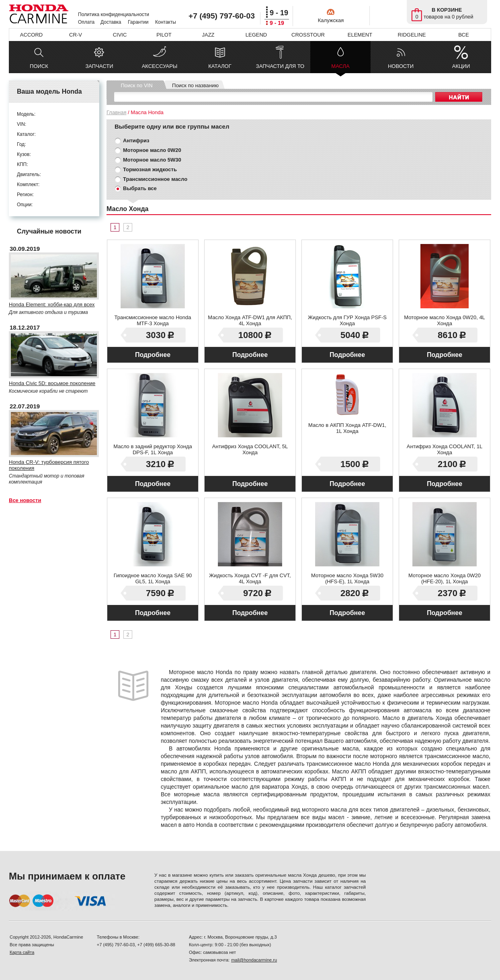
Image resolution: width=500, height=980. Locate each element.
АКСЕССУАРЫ (160, 66)
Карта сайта (22, 952)
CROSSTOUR (308, 35)
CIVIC (120, 35)
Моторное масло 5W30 (152, 160)
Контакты (166, 22)
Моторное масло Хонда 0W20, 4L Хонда (445, 320)
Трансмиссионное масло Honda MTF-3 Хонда (153, 320)
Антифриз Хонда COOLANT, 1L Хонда (445, 449)
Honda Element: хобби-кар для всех (52, 304)
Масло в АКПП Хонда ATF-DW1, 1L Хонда (347, 428)
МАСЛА (340, 68)
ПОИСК (39, 66)
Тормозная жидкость (150, 169)
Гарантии (138, 22)
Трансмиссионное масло (155, 179)
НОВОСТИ (401, 66)
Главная (116, 112)
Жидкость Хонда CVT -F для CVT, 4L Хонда (250, 578)
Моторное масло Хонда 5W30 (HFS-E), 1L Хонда (347, 578)
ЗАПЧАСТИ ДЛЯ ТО (280, 66)
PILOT (164, 35)
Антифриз (136, 140)
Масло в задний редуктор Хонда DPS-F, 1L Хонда (153, 449)
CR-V (76, 35)
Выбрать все (140, 188)
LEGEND (256, 35)
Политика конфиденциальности (114, 14)
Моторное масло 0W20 (152, 150)
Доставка (111, 22)
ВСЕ (463, 35)
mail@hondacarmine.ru (254, 960)
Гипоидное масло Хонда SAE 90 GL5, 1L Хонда (153, 578)
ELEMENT (360, 35)
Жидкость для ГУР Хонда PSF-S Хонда (347, 320)
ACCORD (31, 35)
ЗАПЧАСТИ (99, 66)
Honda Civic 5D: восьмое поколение (52, 383)
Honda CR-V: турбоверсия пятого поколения (49, 465)
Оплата (86, 22)
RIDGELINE (412, 35)
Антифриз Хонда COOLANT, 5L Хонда (250, 449)
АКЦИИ (461, 66)
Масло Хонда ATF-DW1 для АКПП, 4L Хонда (250, 320)
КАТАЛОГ (220, 66)
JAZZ (208, 35)
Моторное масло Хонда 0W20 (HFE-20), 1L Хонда (445, 578)
